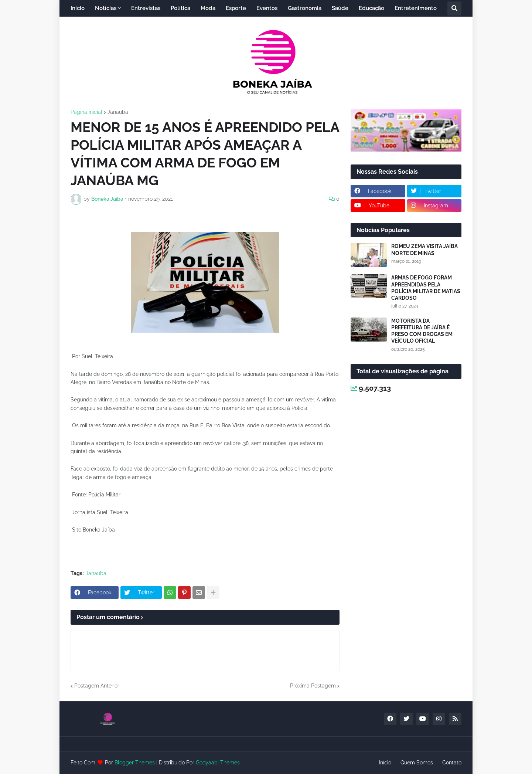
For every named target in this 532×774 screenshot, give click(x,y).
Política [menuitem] (180, 8)
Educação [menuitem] (371, 8)
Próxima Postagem (313, 686)
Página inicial (86, 112)
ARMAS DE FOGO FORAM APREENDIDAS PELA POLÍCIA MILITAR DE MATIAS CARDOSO (426, 288)
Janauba (118, 112)
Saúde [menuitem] (340, 8)
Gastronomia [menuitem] (305, 8)
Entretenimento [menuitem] (416, 8)
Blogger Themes (135, 763)
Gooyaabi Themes (218, 763)
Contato (452, 763)
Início (385, 763)
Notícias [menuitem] (106, 8)
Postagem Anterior (97, 686)
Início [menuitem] (78, 8)
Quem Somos (417, 763)
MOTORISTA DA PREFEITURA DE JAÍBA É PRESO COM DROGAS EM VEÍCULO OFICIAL (422, 331)
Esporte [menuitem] (236, 8)
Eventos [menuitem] (267, 8)
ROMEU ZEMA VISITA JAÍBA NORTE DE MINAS (424, 249)
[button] (454, 9)
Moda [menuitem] (208, 8)
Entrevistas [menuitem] (146, 8)
